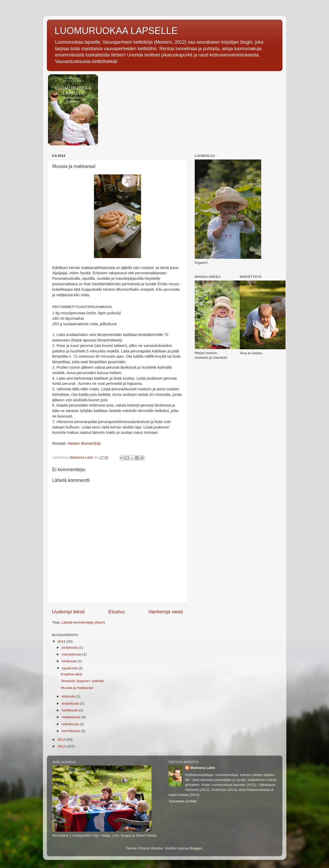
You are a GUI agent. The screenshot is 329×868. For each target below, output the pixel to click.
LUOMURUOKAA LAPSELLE (116, 31)
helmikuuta (71, 724)
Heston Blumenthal (84, 443)
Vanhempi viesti (166, 612)
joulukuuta (70, 647)
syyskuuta (70, 668)
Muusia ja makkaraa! (77, 688)
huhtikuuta (70, 710)
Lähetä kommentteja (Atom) (83, 622)
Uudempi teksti (68, 612)
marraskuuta (72, 654)
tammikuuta (71, 731)
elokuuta (69, 696)
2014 (62, 641)
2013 (62, 739)
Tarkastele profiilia (183, 801)
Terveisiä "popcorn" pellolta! (82, 681)
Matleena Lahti (203, 768)
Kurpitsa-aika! (72, 674)
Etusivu (116, 612)
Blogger (196, 848)
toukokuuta (71, 703)
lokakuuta (70, 661)
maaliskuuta (72, 717)
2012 (62, 746)
